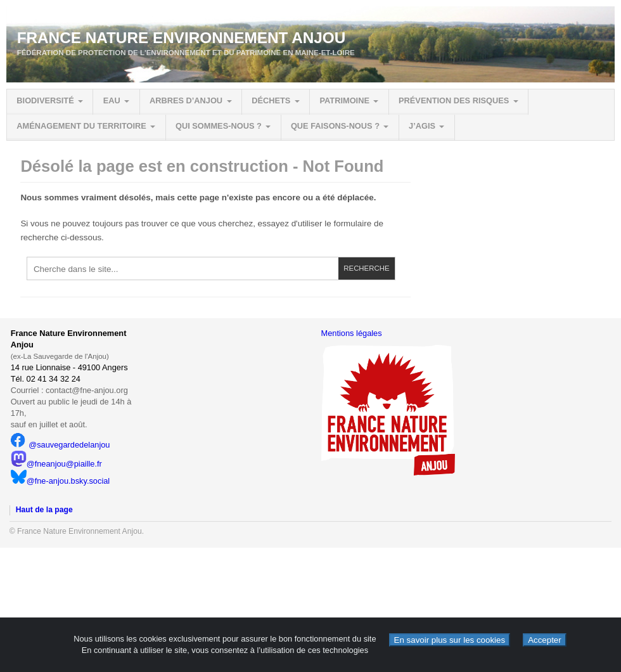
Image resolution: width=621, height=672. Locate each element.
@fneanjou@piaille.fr (56, 464)
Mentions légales (352, 333)
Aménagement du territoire (81, 126)
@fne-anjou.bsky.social (61, 481)
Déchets (271, 100)
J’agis (422, 126)
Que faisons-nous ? (335, 126)
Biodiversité (45, 100)
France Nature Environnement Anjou (182, 38)
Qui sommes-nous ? (219, 126)
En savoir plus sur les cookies (450, 640)
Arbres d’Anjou (186, 100)
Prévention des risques (454, 100)
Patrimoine (344, 100)
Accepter (545, 640)
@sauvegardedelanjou (61, 445)
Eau (112, 100)
